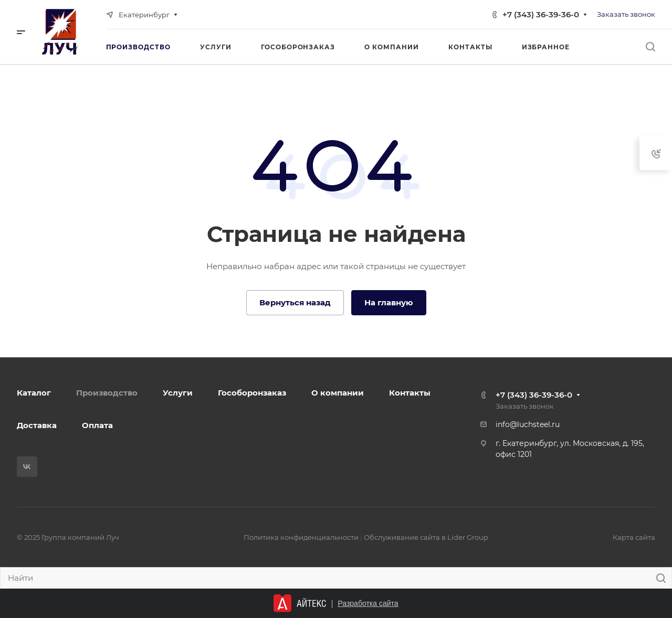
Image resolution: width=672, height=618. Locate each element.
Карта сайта (634, 537)
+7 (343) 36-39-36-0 (541, 14)
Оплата (97, 425)
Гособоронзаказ (252, 393)
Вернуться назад (295, 302)
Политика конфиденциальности (301, 537)
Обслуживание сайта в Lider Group (426, 537)
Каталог (34, 393)
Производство (107, 393)
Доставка (37, 425)
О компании (338, 393)
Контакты (410, 393)
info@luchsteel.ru (528, 424)
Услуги (178, 393)
